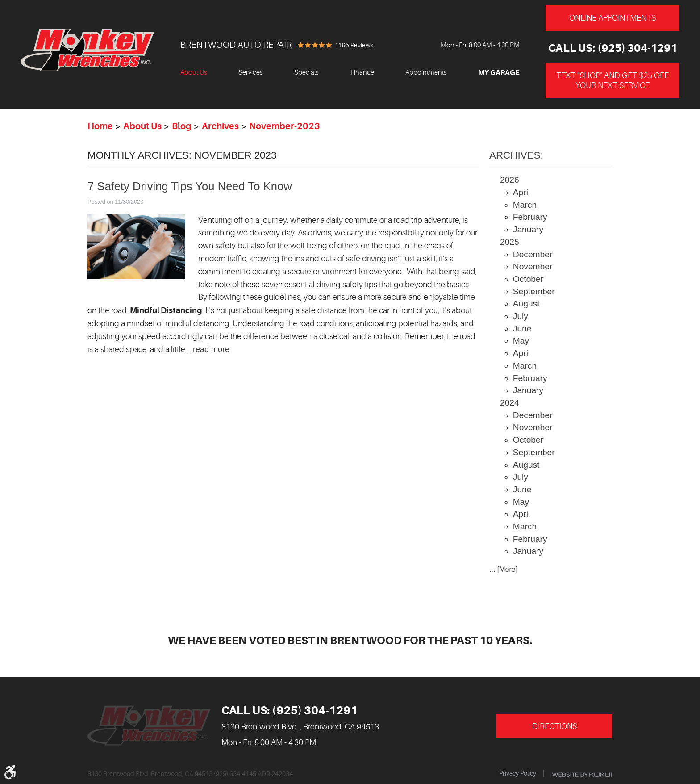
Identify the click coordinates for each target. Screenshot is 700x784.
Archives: (516, 155)
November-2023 (285, 126)
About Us (194, 73)
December (533, 254)
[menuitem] (194, 73)
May (521, 341)
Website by (582, 775)
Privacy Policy (518, 773)
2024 (510, 403)
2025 (510, 242)
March (525, 205)
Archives (220, 126)
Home (100, 126)
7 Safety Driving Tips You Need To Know (190, 186)
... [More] (503, 569)
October (528, 279)
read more (211, 349)
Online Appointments (612, 18)
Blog (182, 126)
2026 (510, 180)
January (528, 229)
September (534, 291)
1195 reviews (354, 45)
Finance (362, 73)
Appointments (426, 73)
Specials (306, 73)
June (522, 329)
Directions (554, 726)
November (533, 266)
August (526, 304)
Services (251, 73)
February (530, 217)
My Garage (499, 73)
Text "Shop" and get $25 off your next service (612, 80)
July (521, 316)
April (521, 192)
